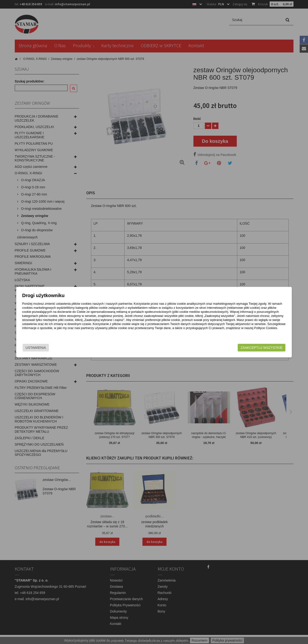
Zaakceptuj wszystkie (240, 348)
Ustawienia (57, 348)
